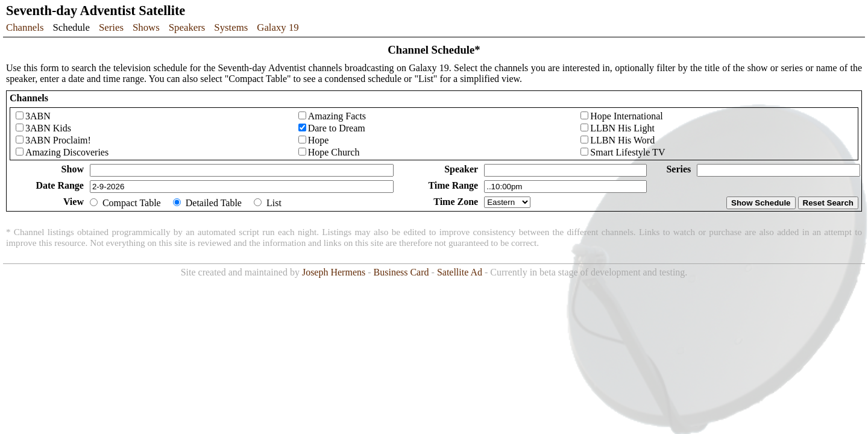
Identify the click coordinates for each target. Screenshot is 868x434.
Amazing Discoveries (67, 152)
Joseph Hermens (334, 272)
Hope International (626, 116)
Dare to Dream (337, 128)
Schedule (71, 27)
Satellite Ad (460, 272)
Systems (231, 27)
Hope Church (334, 152)
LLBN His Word (622, 140)
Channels (25, 27)
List (274, 203)
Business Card (401, 272)
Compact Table (132, 203)
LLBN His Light (622, 128)
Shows (146, 27)
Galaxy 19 (278, 27)
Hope (319, 140)
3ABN (38, 116)
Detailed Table (214, 203)
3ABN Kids (48, 128)
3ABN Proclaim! (58, 140)
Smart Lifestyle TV (627, 152)
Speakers (187, 27)
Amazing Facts (337, 116)
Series (111, 27)
